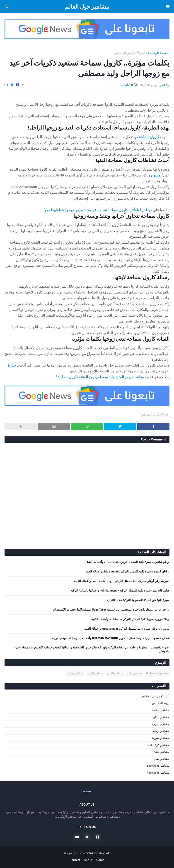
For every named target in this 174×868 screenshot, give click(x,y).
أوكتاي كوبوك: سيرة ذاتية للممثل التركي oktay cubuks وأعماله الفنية (127, 572)
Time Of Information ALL (95, 853)
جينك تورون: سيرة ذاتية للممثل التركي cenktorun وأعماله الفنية (130, 619)
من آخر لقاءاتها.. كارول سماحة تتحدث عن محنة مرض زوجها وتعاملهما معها (98, 210)
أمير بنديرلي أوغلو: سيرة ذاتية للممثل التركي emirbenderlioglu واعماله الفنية (122, 581)
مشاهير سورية (161, 738)
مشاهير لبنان (162, 752)
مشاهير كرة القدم (158, 745)
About (88, 860)
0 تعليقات (127, 85)
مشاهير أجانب (134, 673)
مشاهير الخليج (115, 673)
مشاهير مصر (162, 759)
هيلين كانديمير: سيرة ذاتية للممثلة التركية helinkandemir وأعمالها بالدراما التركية (120, 591)
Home (100, 860)
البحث (7, 7)
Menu (167, 7)
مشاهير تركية (75, 673)
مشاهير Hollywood (157, 673)
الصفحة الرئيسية (159, 53)
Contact (75, 860)
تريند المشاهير (161, 703)
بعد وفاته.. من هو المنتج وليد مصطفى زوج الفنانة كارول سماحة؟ (102, 377)
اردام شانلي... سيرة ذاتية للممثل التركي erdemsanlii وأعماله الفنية (128, 562)
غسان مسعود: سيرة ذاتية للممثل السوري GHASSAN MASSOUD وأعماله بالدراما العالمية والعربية (111, 638)
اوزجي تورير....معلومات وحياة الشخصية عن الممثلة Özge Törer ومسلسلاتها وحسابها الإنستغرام (111, 610)
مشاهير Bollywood (158, 766)
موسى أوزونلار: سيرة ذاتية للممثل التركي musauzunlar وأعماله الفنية (127, 629)
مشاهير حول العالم (87, 7)
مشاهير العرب (95, 673)
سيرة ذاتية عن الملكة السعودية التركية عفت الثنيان (138, 600)
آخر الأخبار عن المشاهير (130, 53)
